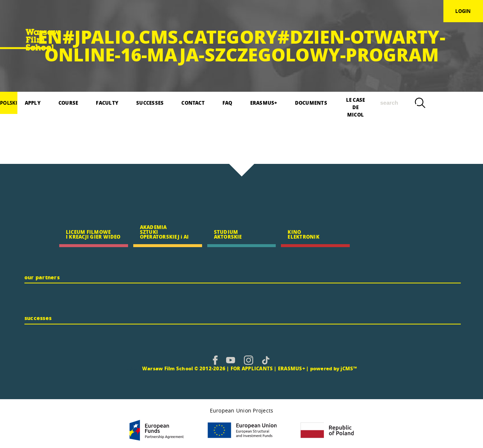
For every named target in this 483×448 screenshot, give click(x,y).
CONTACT (193, 103)
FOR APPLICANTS (252, 368)
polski (9, 103)
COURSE (68, 103)
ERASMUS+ (264, 103)
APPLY (33, 103)
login (463, 11)
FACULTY (107, 103)
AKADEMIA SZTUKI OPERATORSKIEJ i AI (164, 232)
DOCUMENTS (311, 103)
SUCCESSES (150, 103)
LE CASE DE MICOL (356, 105)
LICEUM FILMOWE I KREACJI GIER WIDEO (93, 234)
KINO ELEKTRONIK (303, 234)
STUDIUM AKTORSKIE (228, 234)
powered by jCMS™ (334, 368)
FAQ (227, 103)
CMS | (134, 368)
